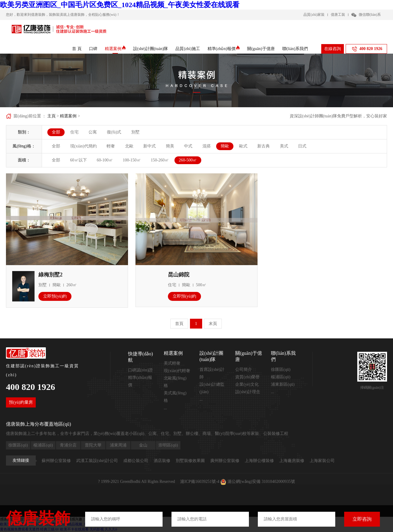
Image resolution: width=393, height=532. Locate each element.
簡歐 (225, 146)
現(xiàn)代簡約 (84, 146)
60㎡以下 (79, 160)
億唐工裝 (338, 15)
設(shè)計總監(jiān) (212, 388)
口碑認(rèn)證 (140, 370)
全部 (56, 132)
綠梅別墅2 (50, 275)
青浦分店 (68, 445)
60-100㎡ (105, 160)
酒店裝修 (162, 461)
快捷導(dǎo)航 (141, 357)
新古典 (263, 146)
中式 (188, 146)
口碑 (93, 49)
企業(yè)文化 (247, 384)
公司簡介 (244, 370)
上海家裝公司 (322, 461)
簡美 (170, 146)
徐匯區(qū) (281, 370)
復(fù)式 (114, 132)
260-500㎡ (188, 160)
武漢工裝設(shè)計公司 (97, 461)
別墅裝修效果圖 (190, 461)
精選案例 (115, 49)
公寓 (93, 132)
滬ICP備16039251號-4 (200, 482)
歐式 (243, 146)
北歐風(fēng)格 (175, 382)
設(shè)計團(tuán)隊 (151, 49)
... (165, 408)
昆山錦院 (179, 275)
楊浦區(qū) (281, 377)
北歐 (129, 146)
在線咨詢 (333, 49)
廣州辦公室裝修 (225, 461)
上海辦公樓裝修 (259, 461)
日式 (302, 146)
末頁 (213, 324)
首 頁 (77, 49)
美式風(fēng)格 (175, 397)
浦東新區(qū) (283, 384)
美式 (284, 146)
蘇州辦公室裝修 (56, 461)
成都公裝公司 (136, 461)
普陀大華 (93, 445)
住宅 (74, 132)
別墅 (135, 132)
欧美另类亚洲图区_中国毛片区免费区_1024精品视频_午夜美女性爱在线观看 (120, 5)
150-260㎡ (160, 160)
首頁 (179, 324)
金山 (143, 445)
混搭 (207, 146)
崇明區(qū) (168, 445)
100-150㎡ (132, 160)
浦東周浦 (118, 445)
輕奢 (111, 146)
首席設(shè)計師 (212, 373)
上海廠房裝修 (292, 461)
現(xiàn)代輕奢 (177, 371)
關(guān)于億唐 (261, 49)
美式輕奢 (172, 363)
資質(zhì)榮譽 (247, 377)
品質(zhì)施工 (188, 49)
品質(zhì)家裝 (314, 15)
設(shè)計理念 (248, 392)
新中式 (149, 146)
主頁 (52, 116)
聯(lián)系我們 (295, 49)
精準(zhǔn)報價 (224, 49)
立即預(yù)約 (55, 296)
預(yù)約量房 (21, 402)
